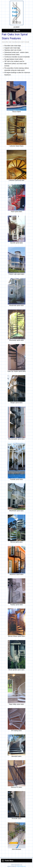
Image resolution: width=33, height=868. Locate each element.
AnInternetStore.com (21, 866)
